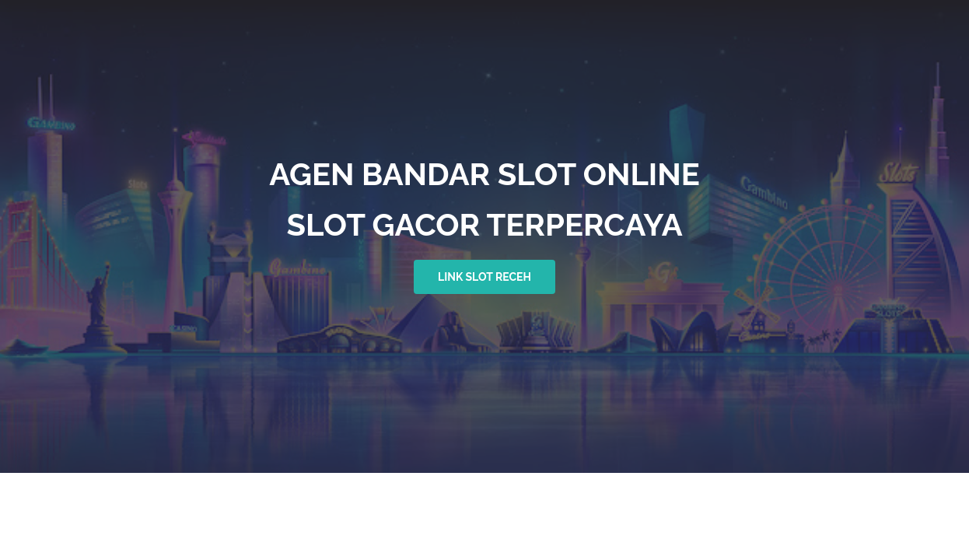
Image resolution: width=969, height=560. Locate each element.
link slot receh (484, 277)
